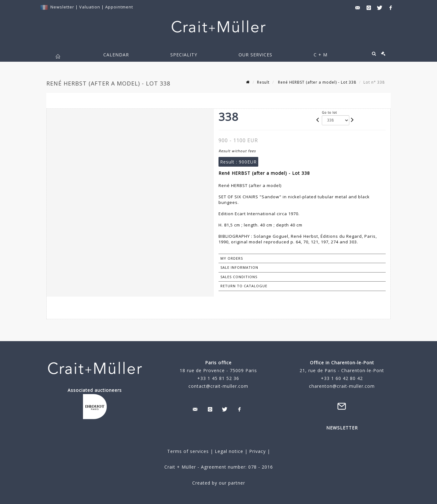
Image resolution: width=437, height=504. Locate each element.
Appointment (119, 7)
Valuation (90, 7)
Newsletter (62, 7)
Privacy (257, 451)
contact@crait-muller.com (218, 386)
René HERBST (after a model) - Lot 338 (316, 82)
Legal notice (229, 451)
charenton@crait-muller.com (342, 386)
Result (263, 82)
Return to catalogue (244, 286)
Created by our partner (219, 483)
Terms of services (188, 451)
